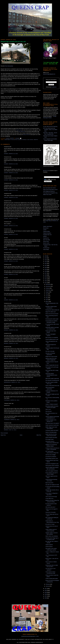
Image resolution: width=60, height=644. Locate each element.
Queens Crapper (10, 138)
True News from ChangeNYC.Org (50, 193)
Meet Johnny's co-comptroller (52, 337)
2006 (46, 598)
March (47, 302)
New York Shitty (46, 240)
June (47, 296)
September (48, 290)
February (48, 584)
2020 (46, 267)
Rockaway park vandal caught (52, 319)
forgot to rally (19, 130)
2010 (46, 590)
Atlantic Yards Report (48, 226)
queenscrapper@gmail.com (30, 636)
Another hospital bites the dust (52, 365)
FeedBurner (54, 87)
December (48, 284)
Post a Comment (4, 433)
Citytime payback (49, 545)
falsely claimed (26, 135)
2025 (46, 258)
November (48, 286)
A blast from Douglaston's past (52, 464)
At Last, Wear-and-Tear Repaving (50, 127)
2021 (46, 266)
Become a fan (46, 171)
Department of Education (11, 140)
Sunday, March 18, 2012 (11, 154)
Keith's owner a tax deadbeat (52, 536)
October (48, 288)
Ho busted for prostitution (51, 457)
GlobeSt (45, 236)
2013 (46, 281)
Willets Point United (47, 195)
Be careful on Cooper (50, 524)
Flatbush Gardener (47, 233)
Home (21, 435)
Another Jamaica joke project (52, 579)
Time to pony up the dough (51, 497)
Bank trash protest (49, 483)
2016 (46, 275)
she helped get (22, 132)
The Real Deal (46, 248)
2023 (46, 262)
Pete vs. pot (48, 409)
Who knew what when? (50, 507)
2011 (46, 588)
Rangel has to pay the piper (51, 357)
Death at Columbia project (51, 432)
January (48, 586)
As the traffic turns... (50, 498)
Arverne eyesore (49, 547)
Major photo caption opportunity (52, 378)
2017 (46, 273)
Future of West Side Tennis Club (52, 386)
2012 (46, 283)
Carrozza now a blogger (51, 455)
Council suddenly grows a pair (52, 339)
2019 (46, 269)
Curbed (45, 230)
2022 (46, 264)
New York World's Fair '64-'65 (49, 188)
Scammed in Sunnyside (51, 512)
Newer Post (3, 435)
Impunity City (46, 238)
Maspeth (36, 140)
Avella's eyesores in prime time (52, 425)
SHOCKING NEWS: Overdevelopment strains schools (51, 375)
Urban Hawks (46, 249)
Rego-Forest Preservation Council (50, 190)
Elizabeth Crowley (22, 140)
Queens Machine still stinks (51, 438)
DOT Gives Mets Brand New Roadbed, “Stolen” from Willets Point (50, 130)
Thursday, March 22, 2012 (12, 400)
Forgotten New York (47, 235)
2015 (46, 277)
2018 (46, 271)
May (47, 298)
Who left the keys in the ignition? (52, 423)
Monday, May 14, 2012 (10, 430)
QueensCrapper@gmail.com (49, 74)
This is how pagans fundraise (52, 471)
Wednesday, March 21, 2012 (12, 382)
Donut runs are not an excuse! (52, 314)
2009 (46, 592)
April (47, 300)
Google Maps (48, 221)
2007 (46, 596)
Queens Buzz (46, 241)
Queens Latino (46, 243)
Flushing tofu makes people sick (52, 310)
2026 (46, 256)
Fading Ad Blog (46, 231)
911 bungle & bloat (49, 439)
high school (30, 140)
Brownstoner (46, 228)
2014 (46, 279)
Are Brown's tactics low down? (52, 430)
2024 (46, 260)
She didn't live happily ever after (52, 485)
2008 (46, 594)
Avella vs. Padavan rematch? (52, 404)
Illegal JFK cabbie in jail (50, 312)
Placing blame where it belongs (52, 466)
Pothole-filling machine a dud (52, 458)
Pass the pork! (49, 411)
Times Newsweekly (9, 66)
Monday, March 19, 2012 (11, 330)
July (47, 294)
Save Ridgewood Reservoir (49, 191)
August (47, 292)
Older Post (39, 435)
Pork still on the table (50, 351)
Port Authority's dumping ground (52, 380)
